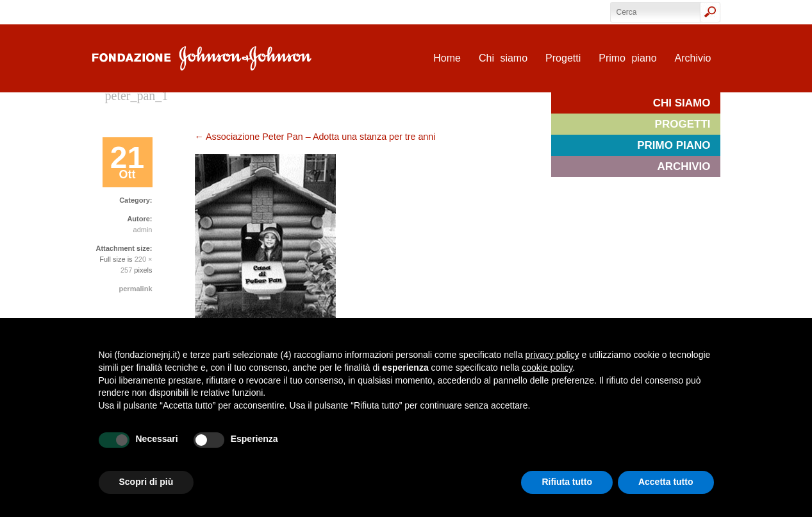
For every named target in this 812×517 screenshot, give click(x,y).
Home (447, 58)
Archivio (693, 58)
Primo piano (627, 58)
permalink (136, 289)
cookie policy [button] (547, 368)
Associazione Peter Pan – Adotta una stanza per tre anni (315, 137)
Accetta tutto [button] (666, 482)
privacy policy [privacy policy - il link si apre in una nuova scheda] (552, 355)
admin (143, 230)
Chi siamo (503, 58)
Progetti (563, 58)
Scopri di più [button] (146, 482)
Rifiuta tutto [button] (567, 482)
